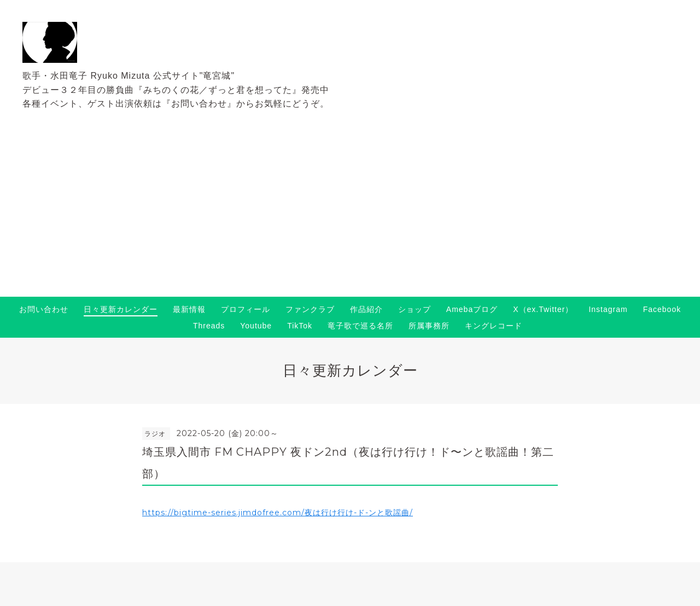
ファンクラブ (310, 309)
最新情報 (189, 309)
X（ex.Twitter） (543, 309)
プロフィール (246, 309)
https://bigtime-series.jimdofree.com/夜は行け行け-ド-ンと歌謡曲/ (278, 513)
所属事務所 (429, 326)
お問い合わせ (44, 309)
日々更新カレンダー (121, 309)
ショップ (415, 309)
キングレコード (494, 326)
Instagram (608, 309)
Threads (209, 326)
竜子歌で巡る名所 (360, 326)
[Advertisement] (350, 215)
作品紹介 (366, 309)
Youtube (256, 326)
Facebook (662, 309)
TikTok (300, 326)
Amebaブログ (472, 309)
